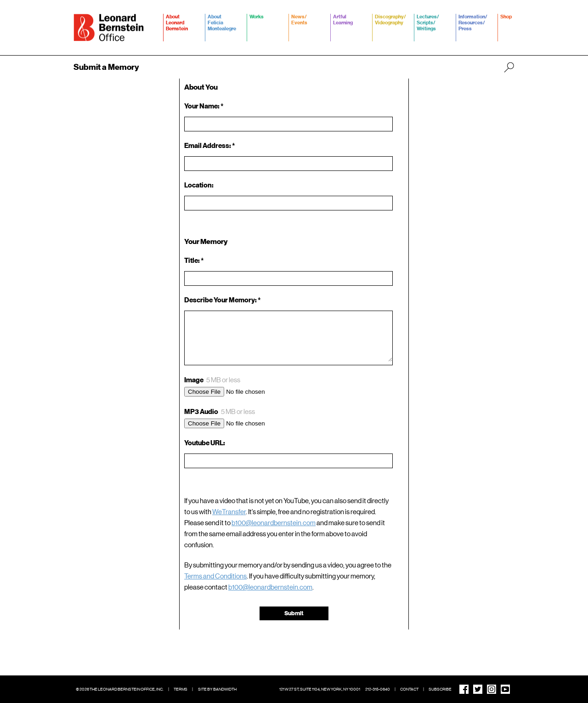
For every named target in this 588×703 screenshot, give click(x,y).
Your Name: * (204, 106)
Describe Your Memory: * (223, 300)
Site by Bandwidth (217, 689)
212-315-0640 (378, 689)
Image (212, 380)
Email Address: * (210, 146)
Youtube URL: (205, 443)
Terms (181, 689)
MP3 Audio (220, 412)
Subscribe (440, 689)
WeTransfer (229, 512)
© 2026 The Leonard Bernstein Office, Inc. (120, 689)
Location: (199, 185)
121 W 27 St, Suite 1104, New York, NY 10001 (320, 689)
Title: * (194, 261)
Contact (409, 689)
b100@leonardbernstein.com (274, 523)
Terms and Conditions (215, 576)
